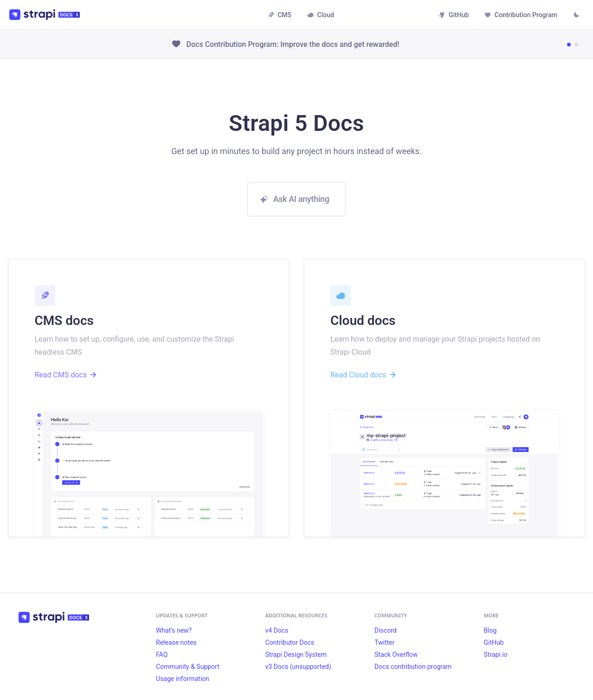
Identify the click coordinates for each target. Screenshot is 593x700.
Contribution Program (521, 15)
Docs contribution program (413, 667)
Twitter (384, 642)
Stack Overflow (396, 655)
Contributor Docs (290, 642)
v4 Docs (277, 630)
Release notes (176, 642)
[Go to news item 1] (569, 45)
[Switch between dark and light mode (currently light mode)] (576, 16)
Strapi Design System (296, 655)
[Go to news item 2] (576, 45)
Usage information (183, 679)
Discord (386, 630)
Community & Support (188, 667)
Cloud (321, 15)
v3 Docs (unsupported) (298, 667)
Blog (490, 630)
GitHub (454, 15)
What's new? (174, 630)
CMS (280, 15)
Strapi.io (496, 655)
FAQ (162, 655)
